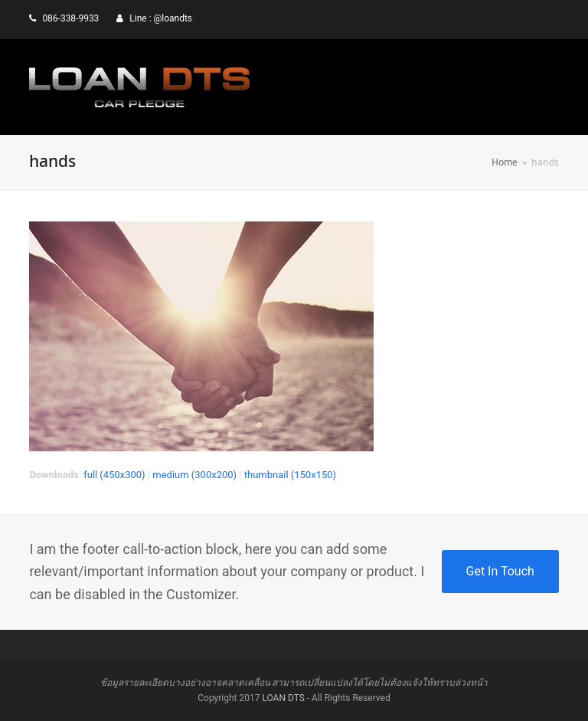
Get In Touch (500, 571)
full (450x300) (114, 475)
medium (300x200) (194, 475)
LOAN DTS (283, 698)
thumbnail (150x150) (290, 475)
